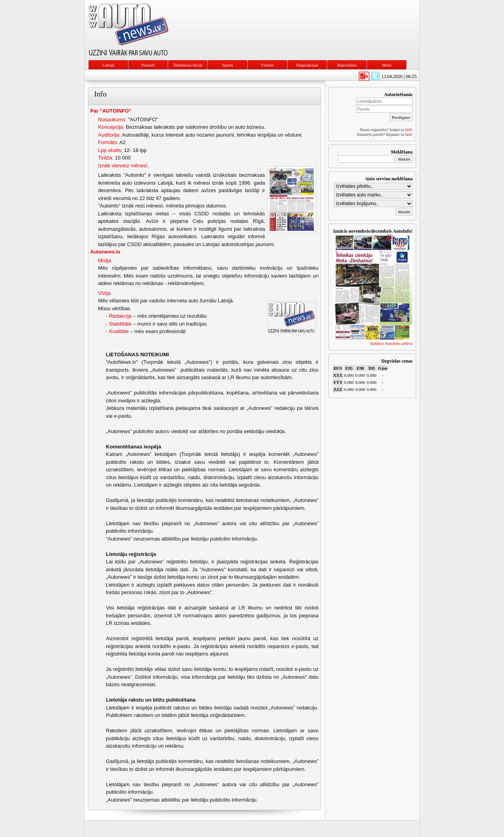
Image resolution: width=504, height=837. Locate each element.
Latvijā (108, 65)
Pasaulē (148, 65)
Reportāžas (347, 65)
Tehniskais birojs (188, 65)
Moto (387, 65)
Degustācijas (307, 65)
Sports (228, 65)
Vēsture (267, 65)
